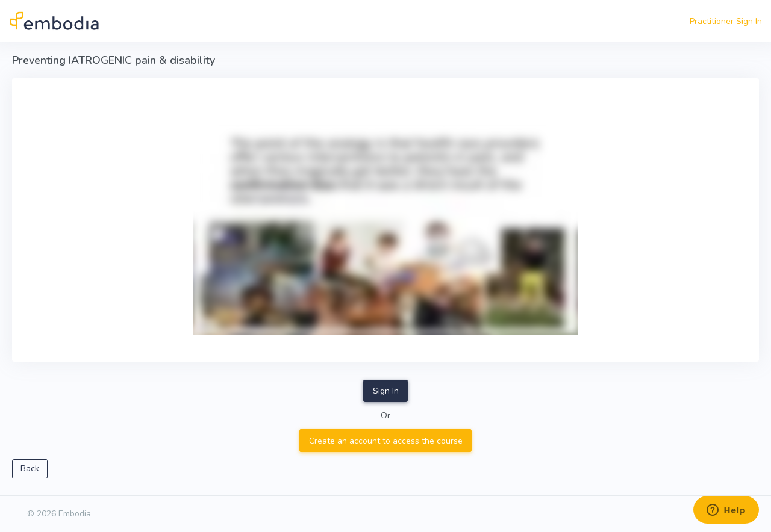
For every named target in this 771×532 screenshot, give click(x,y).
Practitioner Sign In (726, 21)
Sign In (386, 391)
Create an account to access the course (386, 441)
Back (30, 469)
